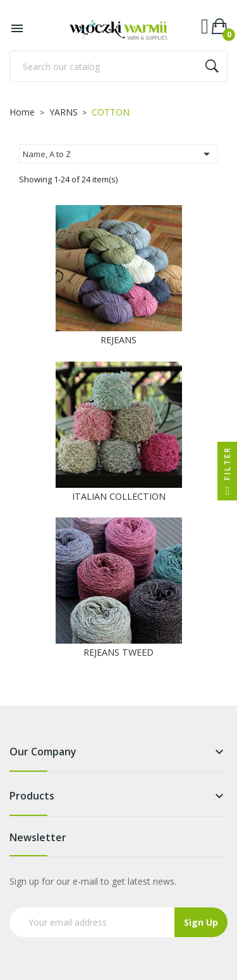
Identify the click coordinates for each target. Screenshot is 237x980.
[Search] (118, 66)
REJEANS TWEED (118, 652)
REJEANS (118, 340)
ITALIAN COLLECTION (119, 496)
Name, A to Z (118, 154)
